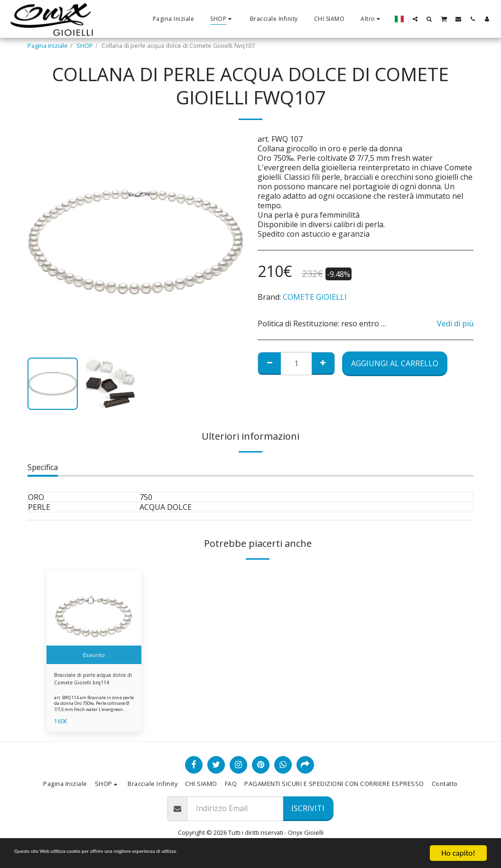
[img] (94, 617)
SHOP (85, 46)
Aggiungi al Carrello (395, 363)
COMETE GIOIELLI (315, 297)
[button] (415, 19)
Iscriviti (308, 812)
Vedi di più (455, 323)
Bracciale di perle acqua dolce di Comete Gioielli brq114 (88, 681)
